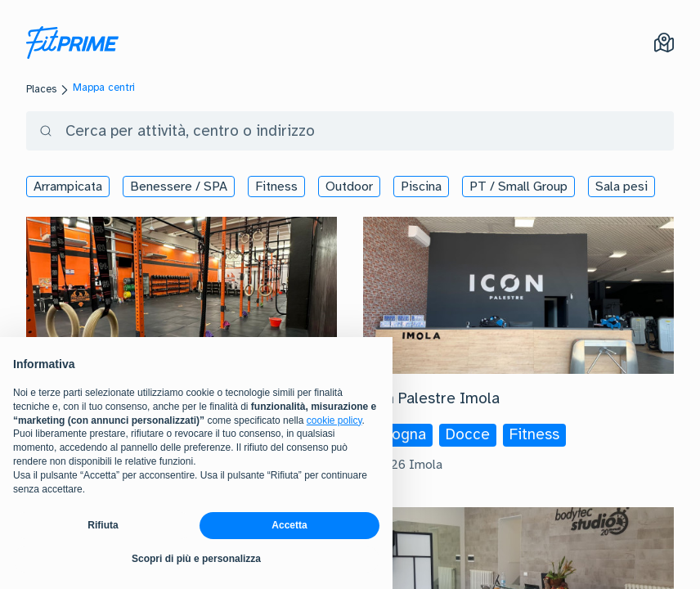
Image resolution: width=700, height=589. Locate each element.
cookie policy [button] (334, 420)
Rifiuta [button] (103, 525)
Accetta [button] (289, 525)
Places (41, 89)
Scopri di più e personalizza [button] (196, 559)
